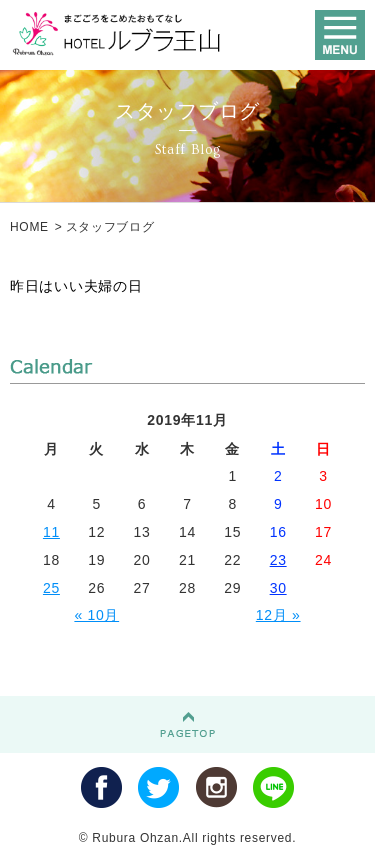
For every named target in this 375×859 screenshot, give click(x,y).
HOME (29, 227)
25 (51, 588)
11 (51, 532)
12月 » (278, 615)
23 (278, 560)
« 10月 (96, 615)
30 (278, 588)
